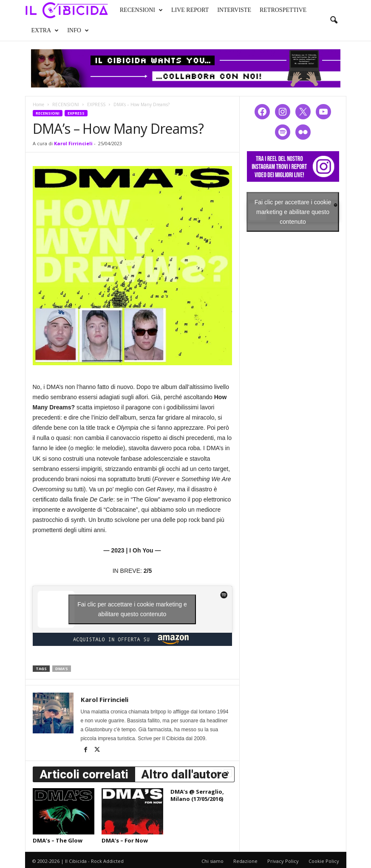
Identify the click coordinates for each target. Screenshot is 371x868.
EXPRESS (96, 104)
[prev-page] (218, 773)
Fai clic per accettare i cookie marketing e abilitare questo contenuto (132, 609)
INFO (78, 31)
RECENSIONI (141, 10)
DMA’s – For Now (125, 840)
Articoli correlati (84, 774)
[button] (334, 20)
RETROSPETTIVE (283, 10)
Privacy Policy (283, 861)
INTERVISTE (234, 10)
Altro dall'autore (185, 774)
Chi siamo (212, 861)
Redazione (245, 861)
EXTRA (45, 31)
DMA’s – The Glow (58, 840)
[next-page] (228, 773)
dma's (62, 669)
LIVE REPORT (190, 10)
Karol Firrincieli (73, 143)
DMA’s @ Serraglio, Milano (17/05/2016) (197, 795)
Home (38, 104)
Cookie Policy (324, 861)
